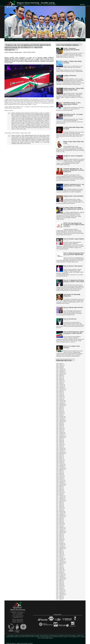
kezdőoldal (10, 40)
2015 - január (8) (60, 542)
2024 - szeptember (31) (61, 389)
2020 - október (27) (60, 451)
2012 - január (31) (60, 588)
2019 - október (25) (60, 467)
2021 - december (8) (61, 432)
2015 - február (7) (60, 541)
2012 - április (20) (60, 584)
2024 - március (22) (61, 397)
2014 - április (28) (60, 554)
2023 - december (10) (61, 401)
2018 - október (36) (60, 483)
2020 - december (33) (61, 448)
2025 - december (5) (61, 369)
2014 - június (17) (60, 551)
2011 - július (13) (60, 596)
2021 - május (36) (60, 442)
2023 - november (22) (61, 402)
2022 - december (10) (61, 416)
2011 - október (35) (60, 592)
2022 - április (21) (60, 427)
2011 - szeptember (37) (61, 594)
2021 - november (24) (61, 434)
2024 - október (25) (60, 387)
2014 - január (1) (60, 557)
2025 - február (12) (60, 382)
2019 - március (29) (61, 476)
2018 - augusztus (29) (61, 485)
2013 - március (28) (61, 570)
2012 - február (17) (60, 587)
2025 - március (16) (61, 381)
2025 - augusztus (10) (61, 374)
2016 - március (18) (61, 524)
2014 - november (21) (61, 545)
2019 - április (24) (60, 475)
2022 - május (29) (60, 426)
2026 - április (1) (60, 364)
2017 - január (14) (60, 510)
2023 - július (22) (60, 407)
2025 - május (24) (60, 378)
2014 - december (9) (61, 543)
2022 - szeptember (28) (61, 420)
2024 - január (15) (60, 399)
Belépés (82, 5)
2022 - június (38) (60, 424)
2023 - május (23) (60, 410)
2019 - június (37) (60, 472)
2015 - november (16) (61, 529)
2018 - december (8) (61, 480)
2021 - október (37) (60, 435)
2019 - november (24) (61, 465)
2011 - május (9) (60, 599)
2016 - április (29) (60, 522)
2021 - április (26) (60, 443)
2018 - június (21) (60, 488)
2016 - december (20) (61, 512)
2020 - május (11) (60, 457)
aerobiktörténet (63, 40)
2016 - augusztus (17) (61, 517)
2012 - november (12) (61, 575)
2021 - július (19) (60, 439)
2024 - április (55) (60, 395)
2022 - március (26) (61, 428)
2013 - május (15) (60, 567)
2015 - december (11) (61, 528)
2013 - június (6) (60, 566)
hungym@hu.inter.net (18, 617)
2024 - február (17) (60, 398)
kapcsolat (73, 40)
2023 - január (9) (60, 415)
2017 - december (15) (61, 496)
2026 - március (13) (61, 365)
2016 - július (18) (60, 518)
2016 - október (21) (60, 514)
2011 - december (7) (61, 590)
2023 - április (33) (60, 411)
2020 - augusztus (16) (61, 453)
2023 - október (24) (60, 403)
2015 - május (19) (60, 537)
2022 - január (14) (60, 431)
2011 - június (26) (60, 598)
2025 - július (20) (60, 375)
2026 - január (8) (60, 368)
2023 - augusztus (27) (61, 406)
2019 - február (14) (60, 477)
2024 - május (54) (60, 394)
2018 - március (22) (61, 492)
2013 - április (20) (60, 568)
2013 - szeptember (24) (61, 562)
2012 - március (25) (61, 586)
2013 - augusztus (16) (61, 563)
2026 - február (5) (60, 366)
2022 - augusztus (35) (61, 422)
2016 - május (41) (60, 521)
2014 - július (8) (60, 550)
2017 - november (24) (61, 497)
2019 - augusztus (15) (61, 469)
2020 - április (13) (60, 459)
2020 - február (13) (60, 461)
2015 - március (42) (61, 539)
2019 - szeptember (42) (61, 468)
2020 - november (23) (61, 450)
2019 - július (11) (60, 471)
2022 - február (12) (60, 430)
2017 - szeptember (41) (61, 500)
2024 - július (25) (60, 391)
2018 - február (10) (60, 493)
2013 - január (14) (60, 572)
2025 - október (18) (60, 372)
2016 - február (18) (60, 525)
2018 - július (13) (60, 487)
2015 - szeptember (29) (61, 531)
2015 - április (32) (60, 538)
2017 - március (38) (61, 508)
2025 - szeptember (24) (61, 373)
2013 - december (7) (61, 558)
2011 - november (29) (61, 591)
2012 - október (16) (60, 576)
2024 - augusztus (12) (61, 390)
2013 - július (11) (60, 565)
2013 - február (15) (60, 571)
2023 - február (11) (60, 414)
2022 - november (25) (61, 418)
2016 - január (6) (60, 526)
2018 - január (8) (60, 494)
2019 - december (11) (61, 464)
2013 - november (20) (61, 559)
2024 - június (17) (60, 393)
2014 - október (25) (60, 546)
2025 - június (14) (60, 377)
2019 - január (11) (60, 479)
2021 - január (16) (60, 447)
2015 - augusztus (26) (61, 533)
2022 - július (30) (60, 423)
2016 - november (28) (61, 513)
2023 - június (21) (60, 409)
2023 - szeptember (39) (61, 405)
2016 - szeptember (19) (61, 516)
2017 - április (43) (60, 506)
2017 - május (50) (60, 505)
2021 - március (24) (61, 444)
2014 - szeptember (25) (61, 547)
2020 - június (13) (60, 456)
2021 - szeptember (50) (61, 436)
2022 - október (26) (60, 419)
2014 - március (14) (61, 555)
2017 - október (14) (60, 498)
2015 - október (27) (60, 530)
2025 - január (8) (60, 383)
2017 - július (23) (60, 502)
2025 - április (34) (60, 379)
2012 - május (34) (60, 583)
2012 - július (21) (60, 580)
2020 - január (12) (60, 463)
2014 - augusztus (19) (61, 549)
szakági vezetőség (20, 40)
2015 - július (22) (60, 534)
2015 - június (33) (60, 535)
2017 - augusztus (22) (61, 501)
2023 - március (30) (61, 413)
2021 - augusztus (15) (61, 438)
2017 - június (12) (60, 504)
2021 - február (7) (60, 446)
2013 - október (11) (60, 561)
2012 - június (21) (60, 582)
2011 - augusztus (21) (61, 595)
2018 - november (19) (61, 481)
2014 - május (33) (60, 553)
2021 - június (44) (60, 440)
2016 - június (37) (60, 520)
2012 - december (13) (61, 574)
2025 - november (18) (61, 370)
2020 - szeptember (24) (61, 452)
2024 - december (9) (61, 385)
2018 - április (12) (60, 490)
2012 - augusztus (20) (61, 579)
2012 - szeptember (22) (61, 578)
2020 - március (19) (61, 460)
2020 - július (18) (60, 455)
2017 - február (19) (60, 509)
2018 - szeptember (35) (61, 484)
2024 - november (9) (61, 386)
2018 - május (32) (60, 489)
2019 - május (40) (60, 473)
